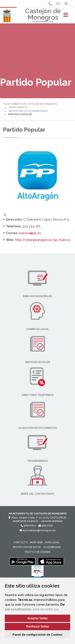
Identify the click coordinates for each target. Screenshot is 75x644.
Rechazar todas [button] (37, 626)
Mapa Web (36, 542)
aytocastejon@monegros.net (38, 530)
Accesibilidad (52, 547)
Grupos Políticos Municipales (28, 111)
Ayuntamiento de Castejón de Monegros (30, 104)
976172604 (28, 526)
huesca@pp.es (30, 233)
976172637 (46, 526)
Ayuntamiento (18, 107)
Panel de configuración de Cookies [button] (37, 635)
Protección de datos (27, 547)
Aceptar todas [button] (37, 618)
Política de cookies (38, 552)
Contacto (21, 542)
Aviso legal (52, 542)
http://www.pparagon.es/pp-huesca (42, 240)
